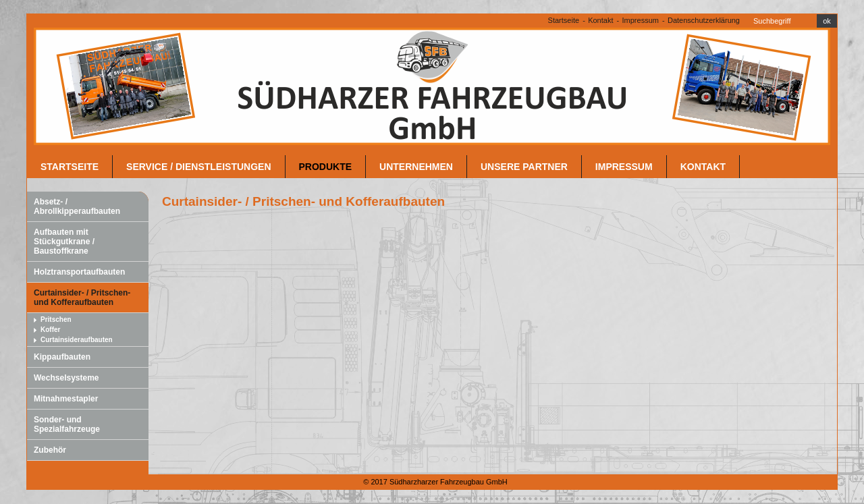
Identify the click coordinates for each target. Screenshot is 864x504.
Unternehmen (416, 167)
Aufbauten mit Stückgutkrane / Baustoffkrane (64, 242)
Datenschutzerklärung (704, 20)
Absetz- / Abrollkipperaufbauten (77, 206)
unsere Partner (524, 167)
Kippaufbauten (62, 357)
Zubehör (50, 450)
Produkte (326, 167)
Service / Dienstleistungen (198, 167)
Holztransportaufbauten (79, 272)
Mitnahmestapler (66, 399)
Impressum (641, 20)
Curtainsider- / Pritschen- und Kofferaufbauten (82, 298)
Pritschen (56, 319)
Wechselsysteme (66, 378)
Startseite (564, 20)
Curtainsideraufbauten (77, 340)
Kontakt (600, 20)
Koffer (50, 330)
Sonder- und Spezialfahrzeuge (67, 424)
